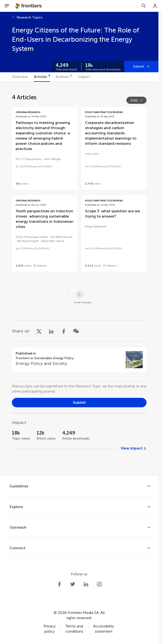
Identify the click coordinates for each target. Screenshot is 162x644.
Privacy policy (50, 629)
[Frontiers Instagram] (99, 584)
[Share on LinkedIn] (51, 331)
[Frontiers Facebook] (59, 584)
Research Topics (30, 17)
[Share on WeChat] (76, 331)
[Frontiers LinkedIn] (86, 584)
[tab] (20, 77)
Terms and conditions (74, 629)
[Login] (155, 6)
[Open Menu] (7, 6)
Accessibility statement (104, 629)
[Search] (144, 6)
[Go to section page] (79, 360)
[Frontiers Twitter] (73, 584)
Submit (139, 66)
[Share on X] (39, 331)
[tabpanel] (79, 279)
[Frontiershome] (29, 6)
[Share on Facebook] (64, 331)
